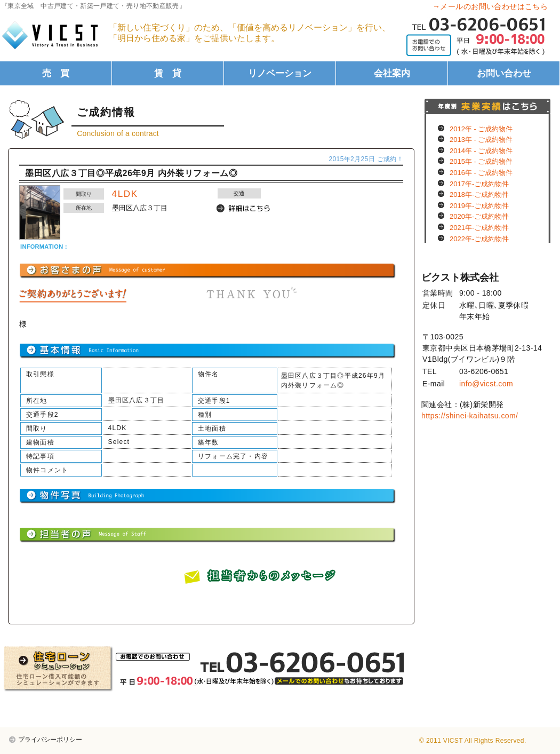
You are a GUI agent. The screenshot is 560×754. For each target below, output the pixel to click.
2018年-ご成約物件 (479, 195)
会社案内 (392, 73)
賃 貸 (168, 73)
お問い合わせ (504, 73)
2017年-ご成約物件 (479, 184)
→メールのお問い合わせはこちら (490, 6)
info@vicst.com (486, 384)
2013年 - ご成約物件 (481, 140)
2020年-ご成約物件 (479, 216)
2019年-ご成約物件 (479, 206)
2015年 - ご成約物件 (481, 161)
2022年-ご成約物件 (479, 239)
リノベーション (280, 73)
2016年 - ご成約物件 (481, 173)
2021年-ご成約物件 (479, 228)
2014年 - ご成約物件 (481, 151)
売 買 (56, 73)
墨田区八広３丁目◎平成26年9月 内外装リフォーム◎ (131, 173)
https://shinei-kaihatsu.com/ (470, 416)
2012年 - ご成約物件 (481, 129)
